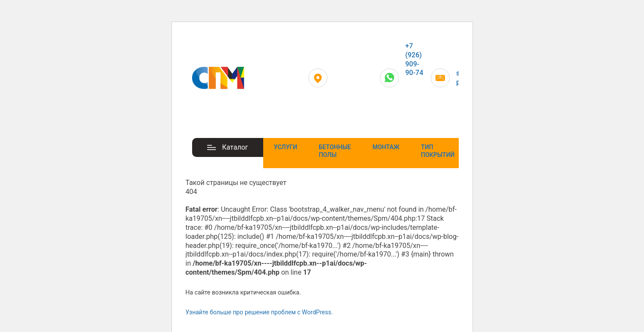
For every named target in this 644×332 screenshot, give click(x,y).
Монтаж (386, 147)
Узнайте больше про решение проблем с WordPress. (259, 312)
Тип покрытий (438, 151)
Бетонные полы (335, 151)
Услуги (286, 147)
